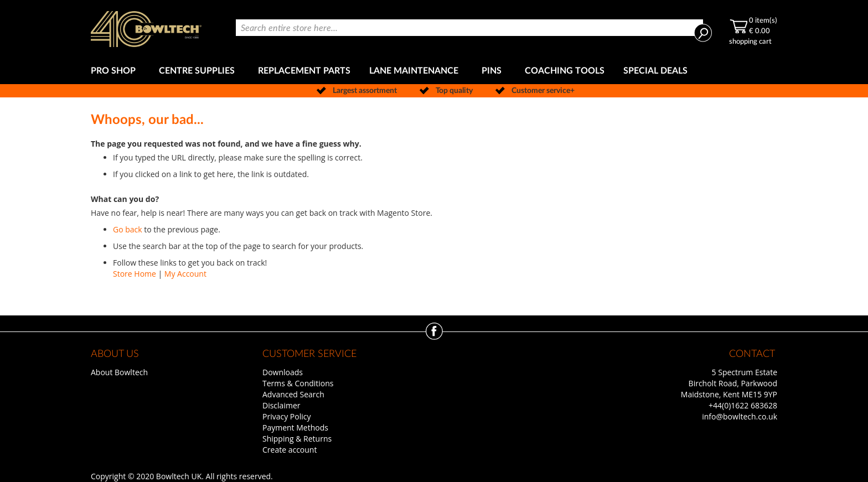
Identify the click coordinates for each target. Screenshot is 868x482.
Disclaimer (281, 405)
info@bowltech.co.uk (740, 416)
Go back (128, 229)
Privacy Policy (286, 416)
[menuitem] (115, 71)
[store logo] (146, 29)
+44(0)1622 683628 (743, 405)
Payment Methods (295, 427)
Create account (290, 450)
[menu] (434, 71)
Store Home (135, 274)
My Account (185, 274)
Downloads (283, 372)
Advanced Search (293, 394)
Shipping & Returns (297, 439)
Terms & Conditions (298, 383)
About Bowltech (119, 372)
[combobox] (469, 28)
